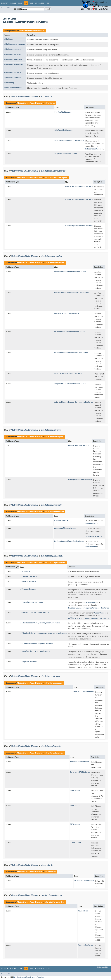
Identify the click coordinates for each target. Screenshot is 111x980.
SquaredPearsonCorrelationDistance (70, 332)
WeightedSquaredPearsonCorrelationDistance (73, 402)
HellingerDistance (28, 589)
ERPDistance (75, 824)
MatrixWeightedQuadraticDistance (69, 141)
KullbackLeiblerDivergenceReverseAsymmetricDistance (43, 633)
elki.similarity (9, 83)
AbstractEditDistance (79, 762)
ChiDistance (25, 571)
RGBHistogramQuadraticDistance (79, 226)
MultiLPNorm (83, 911)
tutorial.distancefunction (13, 88)
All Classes (5, 8)
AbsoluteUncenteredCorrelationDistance (72, 293)
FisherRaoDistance (28, 581)
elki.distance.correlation (13, 49)
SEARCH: (17, 9)
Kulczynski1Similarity (84, 881)
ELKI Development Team (21, 977)
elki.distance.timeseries (13, 77)
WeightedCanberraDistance (66, 154)
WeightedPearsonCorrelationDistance (70, 384)
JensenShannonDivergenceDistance (34, 612)
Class (20, 3)
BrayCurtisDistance (63, 112)
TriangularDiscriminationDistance (35, 651)
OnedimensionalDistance (83, 692)
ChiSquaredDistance (28, 576)
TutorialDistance (85, 945)
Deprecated (39, 3)
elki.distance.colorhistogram (15, 44)
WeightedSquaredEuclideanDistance (69, 541)
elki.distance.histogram (13, 54)
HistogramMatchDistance (79, 445)
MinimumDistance (61, 520)
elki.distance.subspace (12, 72)
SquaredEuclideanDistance (65, 528)
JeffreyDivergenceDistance (31, 602)
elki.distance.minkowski (13, 59)
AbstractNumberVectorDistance (32, 31)
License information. (37, 977)
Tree (31, 3)
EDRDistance (75, 806)
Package (13, 3)
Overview (4, 3)
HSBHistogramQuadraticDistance (79, 199)
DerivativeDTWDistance (80, 772)
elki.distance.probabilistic (14, 65)
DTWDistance (75, 790)
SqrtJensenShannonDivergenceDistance (36, 644)
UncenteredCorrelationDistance (68, 373)
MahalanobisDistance (64, 130)
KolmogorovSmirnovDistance (80, 480)
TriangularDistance (28, 662)
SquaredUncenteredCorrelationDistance (71, 353)
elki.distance (9, 39)
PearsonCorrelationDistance (66, 313)
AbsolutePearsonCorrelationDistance (70, 272)
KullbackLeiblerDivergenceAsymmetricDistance (40, 623)
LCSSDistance (76, 842)
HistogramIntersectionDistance (79, 186)
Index (48, 3)
